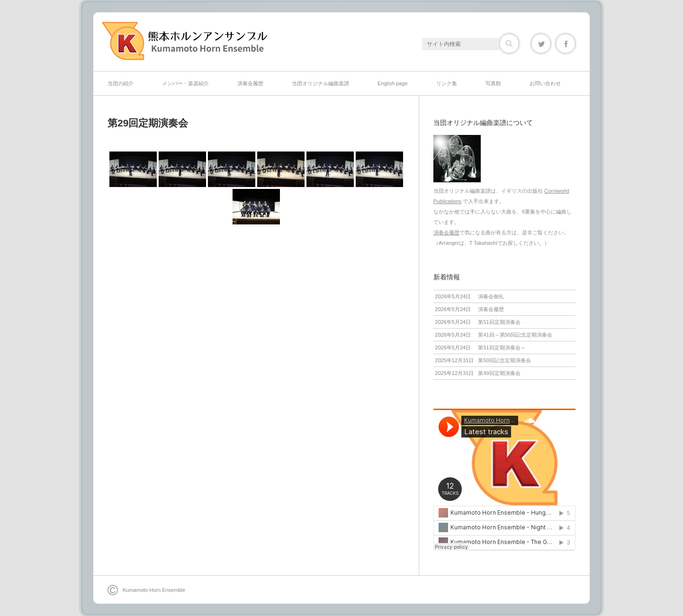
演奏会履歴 (250, 83)
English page (393, 83)
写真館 (493, 83)
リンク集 (447, 83)
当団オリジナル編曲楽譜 (320, 83)
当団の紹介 (121, 83)
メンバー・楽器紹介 (185, 83)
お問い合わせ (545, 83)
